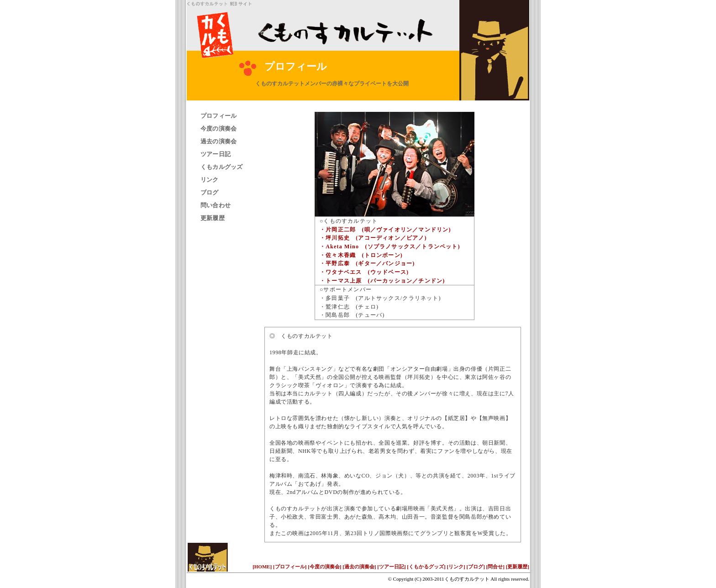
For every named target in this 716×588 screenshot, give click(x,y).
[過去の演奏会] (359, 567)
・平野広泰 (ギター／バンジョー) (367, 263)
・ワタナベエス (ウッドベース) (364, 272)
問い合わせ (216, 205)
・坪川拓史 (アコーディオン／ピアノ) (373, 238)
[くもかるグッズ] (426, 567)
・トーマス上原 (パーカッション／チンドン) (382, 281)
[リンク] (456, 567)
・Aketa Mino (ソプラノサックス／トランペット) (390, 247)
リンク (210, 180)
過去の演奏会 (218, 141)
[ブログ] (476, 567)
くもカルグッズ (222, 167)
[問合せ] (495, 567)
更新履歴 (213, 218)
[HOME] (262, 567)
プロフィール (218, 116)
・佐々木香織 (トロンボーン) (361, 255)
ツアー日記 (216, 154)
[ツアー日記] (391, 567)
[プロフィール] (290, 567)
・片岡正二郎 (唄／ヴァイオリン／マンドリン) (385, 230)
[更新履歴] (518, 567)
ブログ (210, 192)
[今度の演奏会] (324, 567)
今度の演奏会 (218, 129)
